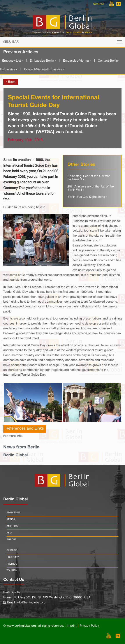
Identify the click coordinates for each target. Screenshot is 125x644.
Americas (13, 526)
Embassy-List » (13, 61)
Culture (12, 550)
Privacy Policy (89, 626)
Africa (11, 519)
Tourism (12, 571)
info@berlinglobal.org (31, 603)
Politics (12, 564)
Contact (99, 4)
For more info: (13, 436)
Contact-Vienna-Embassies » (44, 70)
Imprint (72, 626)
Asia (9, 533)
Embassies (13, 513)
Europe (11, 540)
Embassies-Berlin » (43, 61)
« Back (11, 82)
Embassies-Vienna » (77, 61)
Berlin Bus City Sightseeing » (87, 197)
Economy (13, 557)
